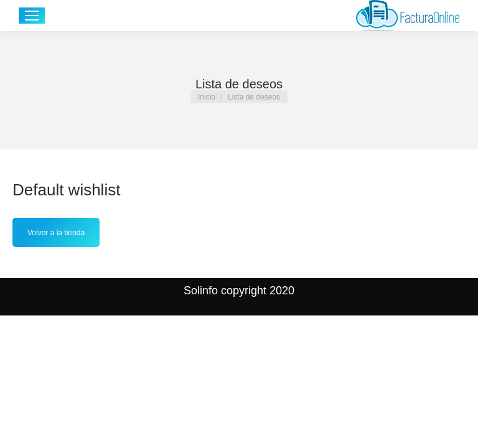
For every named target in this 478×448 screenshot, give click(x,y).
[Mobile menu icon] (32, 16)
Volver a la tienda (56, 233)
